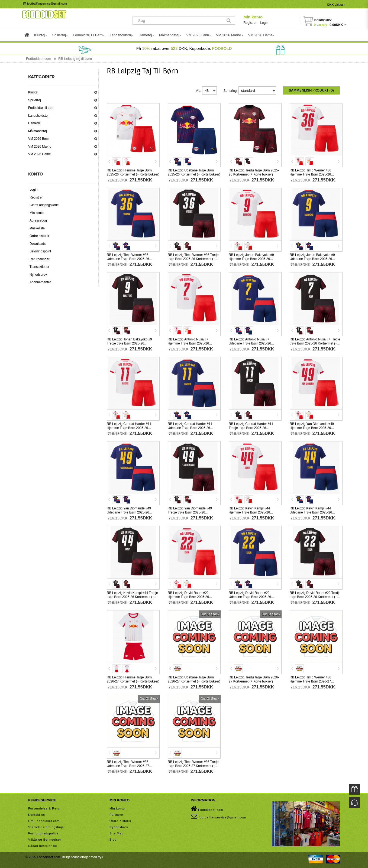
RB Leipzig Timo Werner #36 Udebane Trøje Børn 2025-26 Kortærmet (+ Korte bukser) (128, 258)
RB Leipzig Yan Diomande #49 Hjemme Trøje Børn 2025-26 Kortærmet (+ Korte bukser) (312, 427)
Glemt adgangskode (44, 205)
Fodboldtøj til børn (41, 108)
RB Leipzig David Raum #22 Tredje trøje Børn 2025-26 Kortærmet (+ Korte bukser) (315, 596)
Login (264, 23)
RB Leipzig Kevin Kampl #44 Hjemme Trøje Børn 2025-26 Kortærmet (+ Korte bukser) (249, 512)
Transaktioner (39, 267)
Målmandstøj (38, 131)
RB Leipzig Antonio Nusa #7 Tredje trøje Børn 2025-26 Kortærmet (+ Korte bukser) (315, 343)
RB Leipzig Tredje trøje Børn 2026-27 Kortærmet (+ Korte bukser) (254, 679)
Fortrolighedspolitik (43, 833)
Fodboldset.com (207, 808)
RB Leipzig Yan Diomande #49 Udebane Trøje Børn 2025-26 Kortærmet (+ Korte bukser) (129, 512)
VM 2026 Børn (39, 139)
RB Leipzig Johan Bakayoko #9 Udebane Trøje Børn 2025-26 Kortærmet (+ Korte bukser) (312, 258)
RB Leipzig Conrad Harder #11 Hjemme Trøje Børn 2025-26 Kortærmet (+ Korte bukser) (129, 427)
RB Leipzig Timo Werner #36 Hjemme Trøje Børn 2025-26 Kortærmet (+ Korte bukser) (310, 174)
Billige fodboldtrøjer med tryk (82, 857)
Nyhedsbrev (38, 275)
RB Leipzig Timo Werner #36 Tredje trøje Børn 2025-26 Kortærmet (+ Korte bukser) (193, 258)
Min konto (253, 17)
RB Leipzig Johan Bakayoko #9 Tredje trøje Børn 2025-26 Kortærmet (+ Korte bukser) (129, 343)
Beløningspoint (40, 251)
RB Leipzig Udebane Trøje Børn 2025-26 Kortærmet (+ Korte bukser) (194, 172)
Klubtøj (33, 92)
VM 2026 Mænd (40, 147)
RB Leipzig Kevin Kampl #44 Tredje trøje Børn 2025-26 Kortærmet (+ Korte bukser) (132, 596)
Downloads (38, 244)
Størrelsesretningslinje (46, 827)
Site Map (116, 833)
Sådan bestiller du (43, 845)
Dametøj (34, 123)
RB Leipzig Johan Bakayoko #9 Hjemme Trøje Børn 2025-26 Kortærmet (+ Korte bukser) (251, 258)
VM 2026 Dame (39, 154)
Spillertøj (35, 100)
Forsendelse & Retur (44, 808)
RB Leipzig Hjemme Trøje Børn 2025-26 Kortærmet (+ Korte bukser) (133, 172)
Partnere (116, 814)
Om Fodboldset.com (44, 820)
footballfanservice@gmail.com (45, 4)
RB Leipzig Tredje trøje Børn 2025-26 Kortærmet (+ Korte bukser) (254, 172)
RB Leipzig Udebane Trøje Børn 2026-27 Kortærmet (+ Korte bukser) (194, 679)
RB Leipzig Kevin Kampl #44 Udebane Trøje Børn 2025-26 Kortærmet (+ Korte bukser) (311, 512)
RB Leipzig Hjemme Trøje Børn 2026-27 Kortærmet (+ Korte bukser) (133, 679)
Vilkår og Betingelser (45, 839)
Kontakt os (37, 814)
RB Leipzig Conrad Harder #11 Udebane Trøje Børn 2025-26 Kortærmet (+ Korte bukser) (190, 427)
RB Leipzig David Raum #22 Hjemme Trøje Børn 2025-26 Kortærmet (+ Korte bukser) (188, 596)
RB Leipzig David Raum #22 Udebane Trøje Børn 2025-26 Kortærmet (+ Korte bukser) (250, 596)
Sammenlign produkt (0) (311, 90)
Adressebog (38, 220)
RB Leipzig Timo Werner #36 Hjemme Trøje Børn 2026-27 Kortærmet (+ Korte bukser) (310, 681)
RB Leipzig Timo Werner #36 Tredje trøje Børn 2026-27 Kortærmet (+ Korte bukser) (193, 765)
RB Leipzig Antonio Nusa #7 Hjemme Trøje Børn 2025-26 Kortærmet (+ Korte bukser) (188, 343)
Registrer (250, 23)
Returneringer (39, 259)
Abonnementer (40, 282)
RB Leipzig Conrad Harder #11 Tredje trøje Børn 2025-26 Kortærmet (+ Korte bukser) (251, 427)
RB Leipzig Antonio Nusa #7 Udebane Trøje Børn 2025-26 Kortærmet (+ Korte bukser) (250, 343)
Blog (113, 839)
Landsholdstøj (38, 116)
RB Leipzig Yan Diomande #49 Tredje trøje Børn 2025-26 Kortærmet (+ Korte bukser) (190, 512)
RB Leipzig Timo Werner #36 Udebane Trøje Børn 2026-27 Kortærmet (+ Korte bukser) (128, 765)
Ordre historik (39, 236)
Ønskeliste (37, 228)
